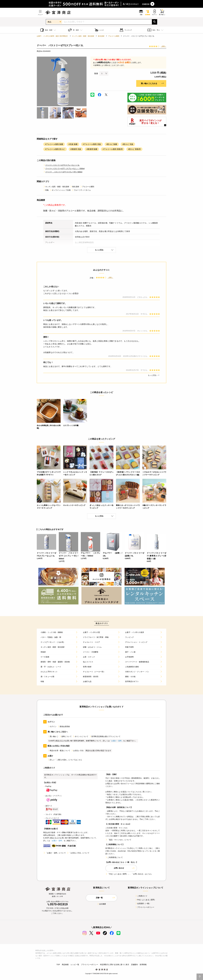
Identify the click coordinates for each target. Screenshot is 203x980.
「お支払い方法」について (78, 853)
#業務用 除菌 (92, 149)
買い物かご (53, 736)
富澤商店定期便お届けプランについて (105, 736)
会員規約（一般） (143, 903)
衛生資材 (101, 36)
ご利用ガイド (141, 896)
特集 (46, 190)
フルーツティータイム (81, 190)
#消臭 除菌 (73, 144)
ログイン (52, 726)
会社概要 (102, 904)
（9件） (163, 46)
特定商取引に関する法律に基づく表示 (115, 965)
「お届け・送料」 (116, 741)
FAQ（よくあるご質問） (146, 900)
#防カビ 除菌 (112, 144)
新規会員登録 (64, 726)
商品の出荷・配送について (59, 751)
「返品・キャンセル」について (118, 840)
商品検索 (65, 965)
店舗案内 (134, 965)
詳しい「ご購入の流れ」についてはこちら (65, 760)
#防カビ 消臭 (128, 144)
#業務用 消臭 (76, 149)
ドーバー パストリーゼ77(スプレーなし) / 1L (61, 165)
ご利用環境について (114, 857)
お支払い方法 (77, 751)
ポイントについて (80, 736)
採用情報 (143, 965)
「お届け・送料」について (55, 853)
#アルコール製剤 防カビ (55, 149)
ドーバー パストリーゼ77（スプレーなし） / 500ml (64, 169)
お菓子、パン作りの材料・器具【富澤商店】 (52, 36)
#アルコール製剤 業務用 (113, 149)
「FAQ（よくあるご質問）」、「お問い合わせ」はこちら (129, 874)
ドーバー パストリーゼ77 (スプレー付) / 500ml (63, 172)
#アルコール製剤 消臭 (92, 144)
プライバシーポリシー (145, 907)
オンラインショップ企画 (60, 190)
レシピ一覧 (75, 965)
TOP (58, 965)
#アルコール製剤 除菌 (54, 144)
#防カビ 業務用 (134, 149)
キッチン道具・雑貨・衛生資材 (83, 36)
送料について (65, 736)
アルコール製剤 (114, 36)
